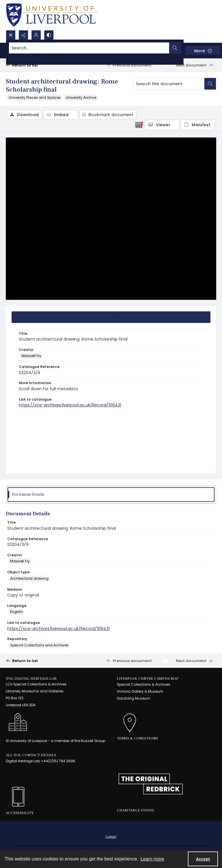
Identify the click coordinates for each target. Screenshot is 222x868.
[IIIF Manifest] (198, 125)
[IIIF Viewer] (162, 125)
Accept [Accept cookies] (203, 859)
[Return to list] (33, 65)
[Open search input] (11, 35)
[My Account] (36, 35)
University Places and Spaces (35, 97)
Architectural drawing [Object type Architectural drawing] (29, 578)
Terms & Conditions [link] (137, 738)
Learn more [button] (152, 859)
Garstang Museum (134, 698)
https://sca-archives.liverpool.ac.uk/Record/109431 (70, 405)
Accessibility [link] (20, 813)
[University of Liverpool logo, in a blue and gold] (52, 15)
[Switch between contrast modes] (49, 35)
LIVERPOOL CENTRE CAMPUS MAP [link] (148, 679)
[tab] (111, 317)
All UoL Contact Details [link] (31, 755)
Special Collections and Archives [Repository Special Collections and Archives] (39, 645)
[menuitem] (111, 836)
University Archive (81, 97)
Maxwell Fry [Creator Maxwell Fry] (32, 356)
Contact (111, 837)
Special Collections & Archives (144, 684)
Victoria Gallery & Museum (140, 691)
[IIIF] (139, 124)
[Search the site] (89, 48)
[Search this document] (169, 84)
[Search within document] (210, 84)
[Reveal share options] (23, 35)
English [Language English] (16, 612)
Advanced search (25, 58)
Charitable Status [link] (135, 810)
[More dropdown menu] (203, 51)
